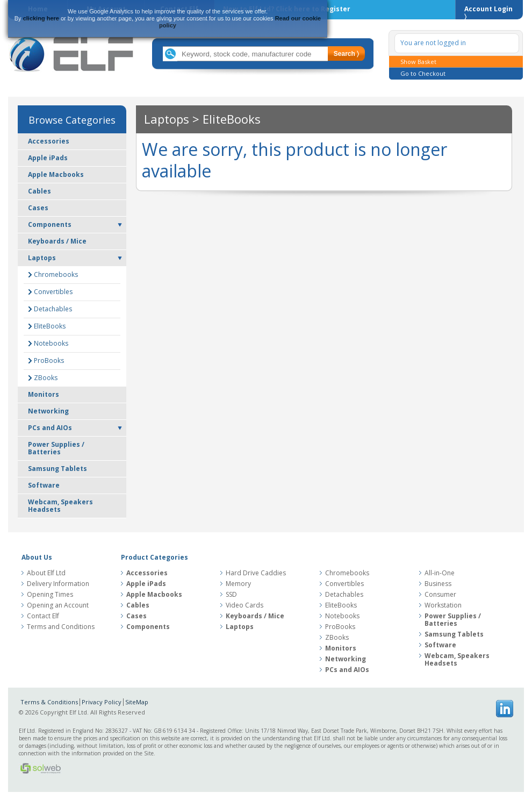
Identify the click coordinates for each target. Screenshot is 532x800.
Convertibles (53, 292)
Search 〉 (346, 54)
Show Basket (418, 62)
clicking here (41, 18)
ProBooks (49, 360)
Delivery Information (58, 584)
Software (44, 485)
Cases (38, 208)
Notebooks (51, 343)
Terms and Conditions (61, 627)
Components (50, 224)
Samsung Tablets (57, 469)
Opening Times (50, 595)
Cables (39, 191)
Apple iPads (48, 158)
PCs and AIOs (50, 428)
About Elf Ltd (46, 573)
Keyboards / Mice (57, 241)
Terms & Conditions (49, 702)
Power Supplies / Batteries (56, 448)
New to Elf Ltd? (287, 9)
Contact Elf (43, 616)
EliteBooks (50, 326)
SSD (231, 595)
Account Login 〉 (488, 12)
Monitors (44, 394)
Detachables (53, 309)
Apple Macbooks (56, 174)
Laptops (42, 258)
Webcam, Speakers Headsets (60, 506)
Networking (48, 411)
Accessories (49, 141)
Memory (238, 584)
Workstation (443, 605)
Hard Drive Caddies (256, 573)
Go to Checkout (423, 73)
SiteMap (137, 702)
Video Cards (245, 605)
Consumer (440, 595)
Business (438, 584)
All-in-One (440, 573)
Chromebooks (56, 274)
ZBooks (46, 378)
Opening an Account (58, 605)
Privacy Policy (102, 702)
